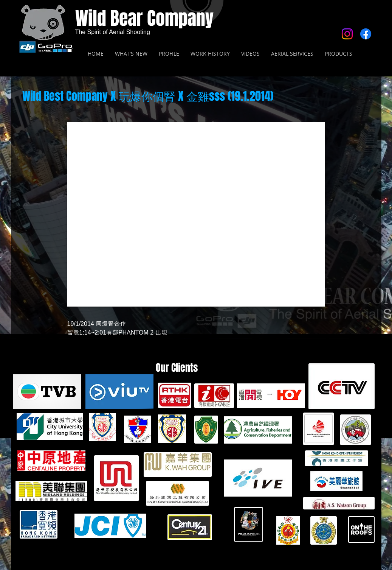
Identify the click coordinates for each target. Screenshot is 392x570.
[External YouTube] (196, 214)
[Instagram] (347, 34)
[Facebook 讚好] (334, 111)
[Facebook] (366, 34)
